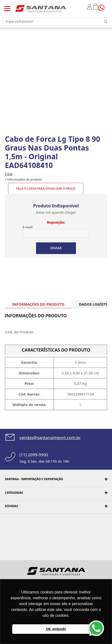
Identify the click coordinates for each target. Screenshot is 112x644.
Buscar (102, 21)
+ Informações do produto (23, 180)
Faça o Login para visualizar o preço (46, 189)
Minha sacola (96, 7)
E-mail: (28, 227)
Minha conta (90, 7)
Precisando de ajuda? (103, 8)
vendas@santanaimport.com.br (50, 437)
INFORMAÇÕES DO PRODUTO (38, 304)
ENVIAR (56, 248)
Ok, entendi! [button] (56, 629)
